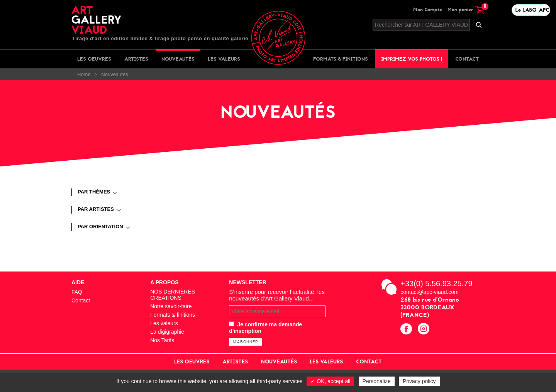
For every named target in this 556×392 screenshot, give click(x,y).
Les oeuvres (94, 59)
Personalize (377, 381)
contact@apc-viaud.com (429, 292)
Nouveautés (178, 59)
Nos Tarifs (162, 340)
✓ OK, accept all (330, 381)
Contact (467, 59)
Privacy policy (419, 381)
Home (84, 74)
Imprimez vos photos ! (412, 59)
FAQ (77, 292)
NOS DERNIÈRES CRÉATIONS (173, 295)
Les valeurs (224, 59)
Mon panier (466, 9)
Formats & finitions (341, 59)
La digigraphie (167, 332)
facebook (407, 330)
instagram (425, 330)
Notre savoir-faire (171, 306)
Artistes (136, 59)
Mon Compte (428, 9)
